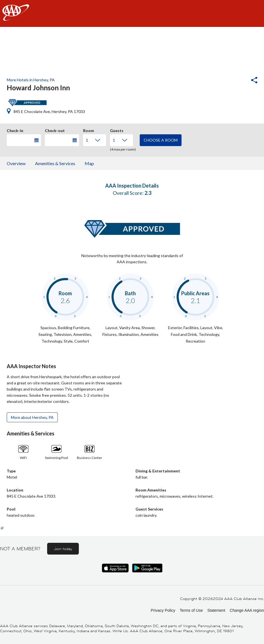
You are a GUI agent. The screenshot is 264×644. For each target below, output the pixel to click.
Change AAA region (247, 610)
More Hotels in (31, 80)
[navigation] (132, 13)
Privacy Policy (163, 610)
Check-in (15, 130)
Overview (16, 163)
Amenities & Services (55, 163)
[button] (239, 81)
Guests (117, 130)
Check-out (55, 130)
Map (89, 163)
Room (89, 130)
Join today (63, 549)
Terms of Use (191, 610)
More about (32, 417)
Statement (216, 610)
